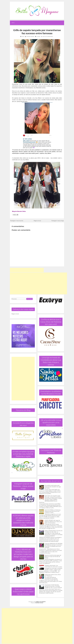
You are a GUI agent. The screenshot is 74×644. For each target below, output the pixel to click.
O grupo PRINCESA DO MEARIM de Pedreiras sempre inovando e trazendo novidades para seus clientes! (54, 546)
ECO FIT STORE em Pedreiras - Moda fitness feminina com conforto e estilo (53, 511)
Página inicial (37, 221)
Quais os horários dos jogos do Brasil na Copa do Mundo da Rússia (53, 557)
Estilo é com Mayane (41, 602)
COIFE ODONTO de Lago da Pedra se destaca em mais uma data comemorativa (53, 522)
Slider (38, 36)
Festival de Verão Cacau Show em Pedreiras (53, 575)
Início (13, 23)
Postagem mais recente (17, 221)
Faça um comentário (48, 36)
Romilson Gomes (39, 603)
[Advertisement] (27, 270)
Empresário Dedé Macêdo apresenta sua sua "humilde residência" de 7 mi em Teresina (53, 586)
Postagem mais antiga (58, 221)
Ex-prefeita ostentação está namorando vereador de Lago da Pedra (53, 487)
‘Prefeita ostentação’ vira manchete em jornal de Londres (53, 566)
